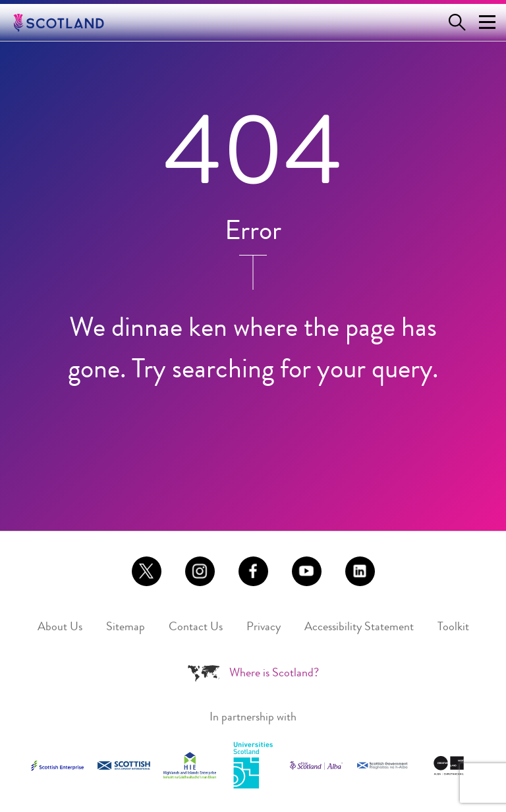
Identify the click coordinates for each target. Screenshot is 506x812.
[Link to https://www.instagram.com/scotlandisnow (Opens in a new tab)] (200, 571)
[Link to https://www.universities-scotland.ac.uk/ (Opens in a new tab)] (253, 766)
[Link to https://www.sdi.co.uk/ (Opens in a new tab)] (124, 766)
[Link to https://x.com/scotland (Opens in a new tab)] (147, 571)
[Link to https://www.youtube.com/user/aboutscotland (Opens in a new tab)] (307, 571)
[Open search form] (460, 22)
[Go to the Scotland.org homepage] (68, 23)
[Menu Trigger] (486, 22)
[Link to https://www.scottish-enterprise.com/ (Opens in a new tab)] (57, 765)
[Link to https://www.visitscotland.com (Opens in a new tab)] (316, 766)
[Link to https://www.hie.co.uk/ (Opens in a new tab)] (190, 765)
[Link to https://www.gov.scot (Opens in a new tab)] (382, 766)
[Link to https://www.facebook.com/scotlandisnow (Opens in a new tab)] (253, 571)
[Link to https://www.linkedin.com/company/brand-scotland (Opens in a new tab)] (360, 571)
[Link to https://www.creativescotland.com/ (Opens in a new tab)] (449, 766)
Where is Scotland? (274, 674)
